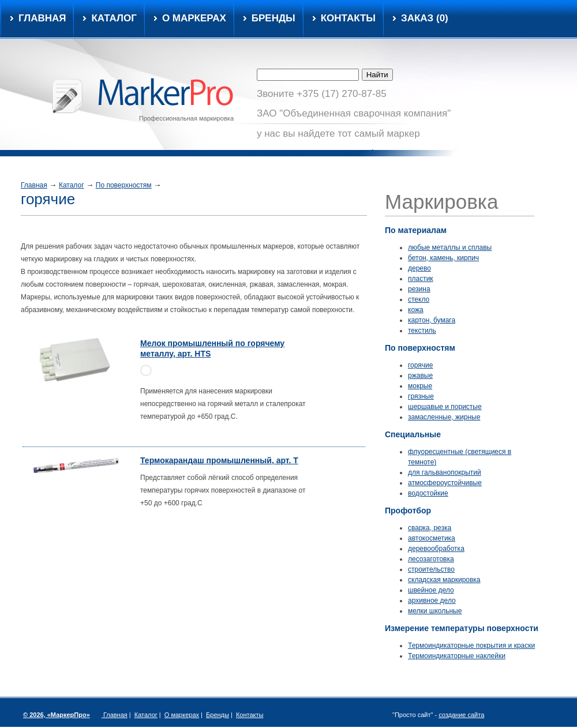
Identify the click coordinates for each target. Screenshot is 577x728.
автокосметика (432, 538)
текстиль (422, 331)
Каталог (72, 185)
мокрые (420, 386)
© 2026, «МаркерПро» (57, 715)
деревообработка (436, 549)
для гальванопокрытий (445, 472)
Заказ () (425, 18)
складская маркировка (444, 580)
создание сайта (461, 715)
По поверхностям (124, 185)
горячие (420, 365)
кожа (416, 310)
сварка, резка (430, 528)
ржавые (420, 376)
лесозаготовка (431, 559)
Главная (42, 18)
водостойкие (428, 493)
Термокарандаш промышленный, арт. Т (219, 460)
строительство (431, 569)
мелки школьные (435, 611)
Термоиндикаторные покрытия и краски (471, 646)
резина (419, 289)
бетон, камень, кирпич (443, 258)
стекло (419, 299)
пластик (421, 279)
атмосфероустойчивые (445, 483)
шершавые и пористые (445, 407)
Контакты (348, 18)
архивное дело (432, 601)
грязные (421, 396)
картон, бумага (432, 320)
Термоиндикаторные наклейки (457, 656)
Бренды (273, 18)
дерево (419, 268)
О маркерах (194, 18)
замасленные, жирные (444, 417)
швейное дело (431, 590)
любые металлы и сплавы (450, 247)
